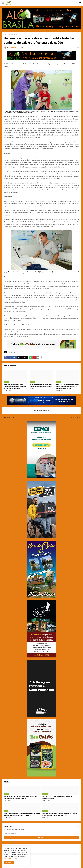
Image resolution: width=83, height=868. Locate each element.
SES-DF (16, 352)
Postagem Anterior (9, 417)
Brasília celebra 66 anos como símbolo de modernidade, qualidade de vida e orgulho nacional (15, 387)
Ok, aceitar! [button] (9, 863)
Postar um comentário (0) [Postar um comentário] (41, 410)
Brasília (15, 34)
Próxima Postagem (74, 417)
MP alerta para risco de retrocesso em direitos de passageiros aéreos (41, 386)
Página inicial (8, 34)
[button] (3, 3)
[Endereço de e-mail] (41, 834)
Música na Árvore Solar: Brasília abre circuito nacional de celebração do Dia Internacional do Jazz (67, 387)
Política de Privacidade (10, 858)
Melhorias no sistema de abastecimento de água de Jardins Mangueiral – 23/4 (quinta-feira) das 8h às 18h (22, 815)
